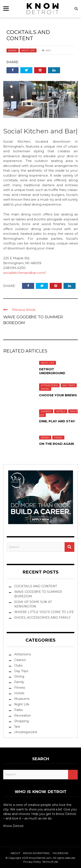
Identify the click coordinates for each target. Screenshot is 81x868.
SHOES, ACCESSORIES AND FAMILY (42, 618)
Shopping (21, 721)
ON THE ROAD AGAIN (56, 444)
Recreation (23, 715)
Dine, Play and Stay (57, 421)
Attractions (49, 385)
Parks (18, 710)
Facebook (60, 853)
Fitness (20, 688)
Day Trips (69, 385)
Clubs (18, 665)
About (15, 853)
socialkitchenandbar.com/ (25, 273)
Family (58, 438)
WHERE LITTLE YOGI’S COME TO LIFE (44, 612)
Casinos (46, 411)
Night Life (28, 50)
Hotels (61, 411)
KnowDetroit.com (40, 858)
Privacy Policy (32, 862)
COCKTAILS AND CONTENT (36, 586)
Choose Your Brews (58, 395)
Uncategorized (25, 732)
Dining (13, 50)
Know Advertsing (37, 853)
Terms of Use (50, 862)
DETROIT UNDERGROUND (52, 371)
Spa (17, 726)
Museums (22, 699)
